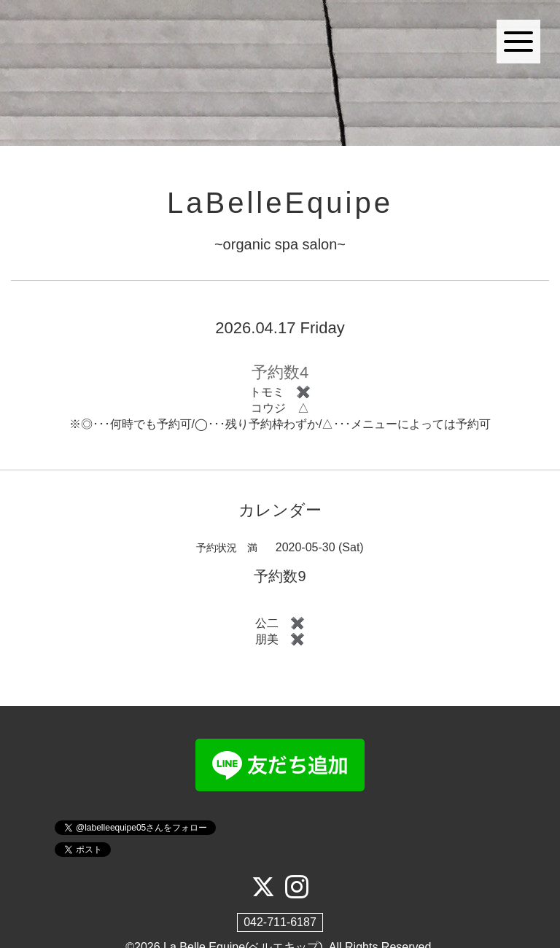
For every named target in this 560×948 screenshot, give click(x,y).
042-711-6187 (280, 922)
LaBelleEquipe (280, 203)
